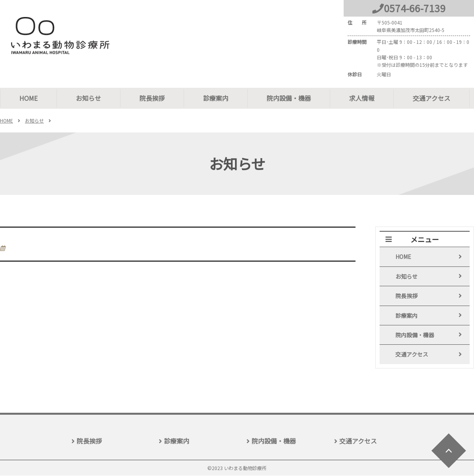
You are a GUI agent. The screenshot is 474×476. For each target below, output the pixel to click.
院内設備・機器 (289, 98)
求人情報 (362, 98)
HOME (28, 98)
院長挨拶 (152, 98)
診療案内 (216, 98)
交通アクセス (432, 98)
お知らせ (88, 98)
